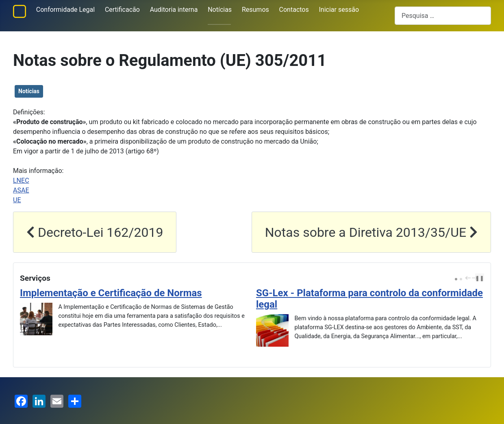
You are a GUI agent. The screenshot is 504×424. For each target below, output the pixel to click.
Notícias (220, 10)
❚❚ (480, 278)
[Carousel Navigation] (470, 278)
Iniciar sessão (339, 10)
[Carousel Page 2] (461, 279)
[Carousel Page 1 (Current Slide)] (456, 279)
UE (17, 200)
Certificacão (122, 10)
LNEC (21, 180)
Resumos (255, 10)
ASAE (21, 190)
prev (469, 278)
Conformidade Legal (65, 10)
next (476, 278)
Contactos (294, 10)
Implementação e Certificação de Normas (111, 293)
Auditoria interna (174, 10)
